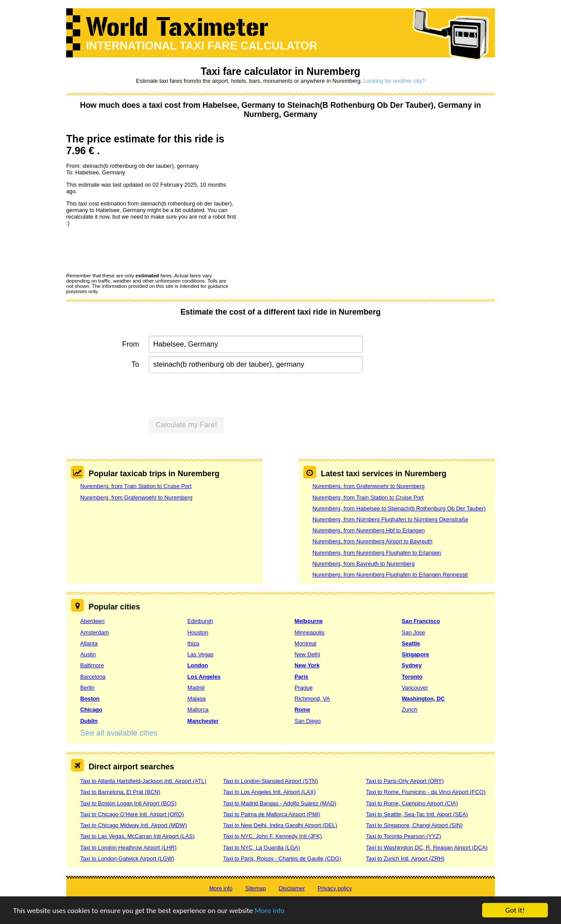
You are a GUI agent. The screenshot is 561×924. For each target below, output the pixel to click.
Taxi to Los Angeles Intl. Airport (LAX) (269, 792)
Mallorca (198, 710)
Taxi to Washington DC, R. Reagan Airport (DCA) (427, 848)
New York (307, 665)
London (198, 665)
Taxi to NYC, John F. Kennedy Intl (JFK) (272, 836)
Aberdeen (92, 621)
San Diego (308, 721)
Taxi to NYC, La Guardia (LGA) (262, 848)
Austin (88, 654)
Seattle (411, 643)
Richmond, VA (312, 699)
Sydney (412, 665)
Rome (302, 710)
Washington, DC (423, 699)
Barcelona (93, 677)
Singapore (416, 654)
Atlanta (89, 643)
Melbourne (309, 621)
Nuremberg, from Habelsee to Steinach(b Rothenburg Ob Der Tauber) (399, 508)
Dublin (89, 721)
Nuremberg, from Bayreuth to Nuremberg (364, 564)
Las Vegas (201, 654)
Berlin (87, 688)
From (131, 344)
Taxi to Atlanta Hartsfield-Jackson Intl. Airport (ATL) (143, 781)
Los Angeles (204, 677)
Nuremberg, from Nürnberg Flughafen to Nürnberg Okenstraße (391, 519)
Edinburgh (200, 621)
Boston (90, 699)
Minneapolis (309, 632)
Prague (304, 688)
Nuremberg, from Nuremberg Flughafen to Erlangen (377, 553)
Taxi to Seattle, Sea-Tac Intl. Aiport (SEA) (417, 814)
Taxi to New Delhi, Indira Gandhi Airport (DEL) (280, 825)
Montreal (305, 643)
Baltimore (92, 665)
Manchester (203, 721)
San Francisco (421, 621)
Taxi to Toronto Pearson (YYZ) (403, 836)
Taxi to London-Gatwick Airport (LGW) (127, 859)
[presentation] (133, 249)
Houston (198, 632)
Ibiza (194, 643)
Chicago (91, 710)
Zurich (410, 710)
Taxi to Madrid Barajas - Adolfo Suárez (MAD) (280, 803)
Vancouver (415, 688)
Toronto (412, 677)
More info (270, 911)
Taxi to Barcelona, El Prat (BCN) (120, 792)
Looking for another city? (394, 81)
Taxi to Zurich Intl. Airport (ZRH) (405, 859)
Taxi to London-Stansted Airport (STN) (270, 781)
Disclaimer (292, 888)
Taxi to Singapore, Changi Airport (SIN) (414, 825)
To (135, 364)
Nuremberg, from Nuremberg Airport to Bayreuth (373, 541)
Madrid (196, 688)
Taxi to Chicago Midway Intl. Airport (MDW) (133, 825)
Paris (301, 677)
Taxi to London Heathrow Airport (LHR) (128, 848)
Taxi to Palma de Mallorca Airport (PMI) (272, 814)
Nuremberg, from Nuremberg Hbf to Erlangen (369, 530)
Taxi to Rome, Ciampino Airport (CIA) (412, 803)
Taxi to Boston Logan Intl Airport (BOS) (128, 803)
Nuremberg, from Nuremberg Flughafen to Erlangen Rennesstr (391, 575)
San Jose (414, 632)
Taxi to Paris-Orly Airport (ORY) (405, 781)
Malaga (197, 699)
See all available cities (119, 733)
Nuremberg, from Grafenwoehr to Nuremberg (136, 497)
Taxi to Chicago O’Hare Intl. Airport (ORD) (132, 814)
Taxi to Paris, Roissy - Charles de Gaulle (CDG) (282, 859)
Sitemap (256, 888)
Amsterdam (94, 632)
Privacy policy (335, 888)
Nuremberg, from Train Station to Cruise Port (136, 486)
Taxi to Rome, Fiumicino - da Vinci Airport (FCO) (426, 792)
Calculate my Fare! (186, 425)
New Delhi (307, 654)
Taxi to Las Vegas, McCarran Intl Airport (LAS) (137, 836)
